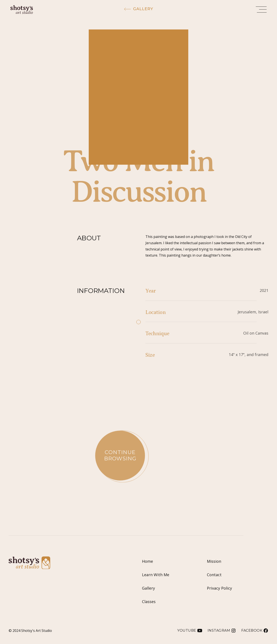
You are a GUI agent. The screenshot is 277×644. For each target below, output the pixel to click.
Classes (149, 602)
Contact (214, 575)
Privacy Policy (219, 588)
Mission (214, 561)
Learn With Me (156, 575)
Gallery (148, 588)
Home (147, 561)
